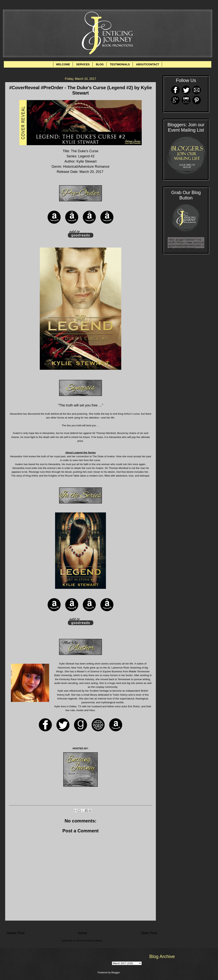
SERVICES (83, 64)
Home (82, 933)
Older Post (149, 933)
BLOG (100, 64)
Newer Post (16, 933)
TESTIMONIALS (120, 64)
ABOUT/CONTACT (148, 64)
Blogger (116, 972)
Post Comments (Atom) (89, 941)
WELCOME (63, 64)
